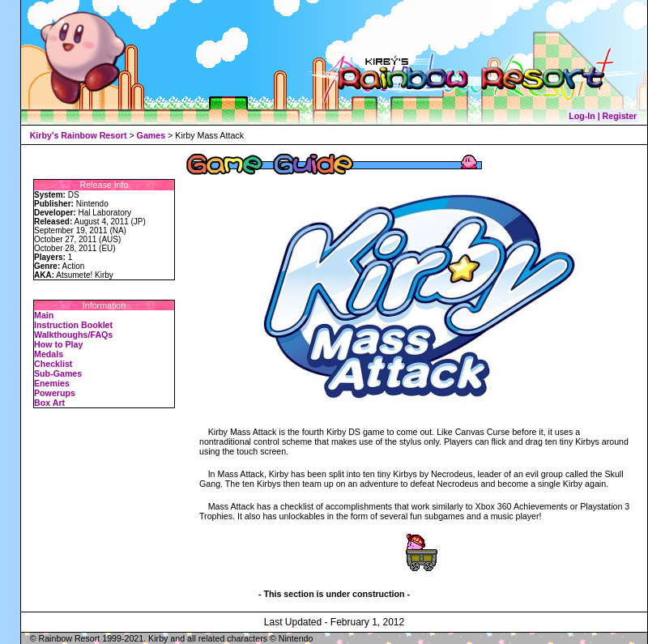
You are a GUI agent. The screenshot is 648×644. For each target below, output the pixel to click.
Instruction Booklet (73, 325)
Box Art (49, 403)
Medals (49, 354)
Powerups (55, 393)
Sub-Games (58, 373)
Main (44, 315)
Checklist (53, 364)
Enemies (52, 383)
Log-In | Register (603, 116)
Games (151, 135)
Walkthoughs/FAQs (73, 335)
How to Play (58, 344)
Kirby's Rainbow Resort (79, 135)
